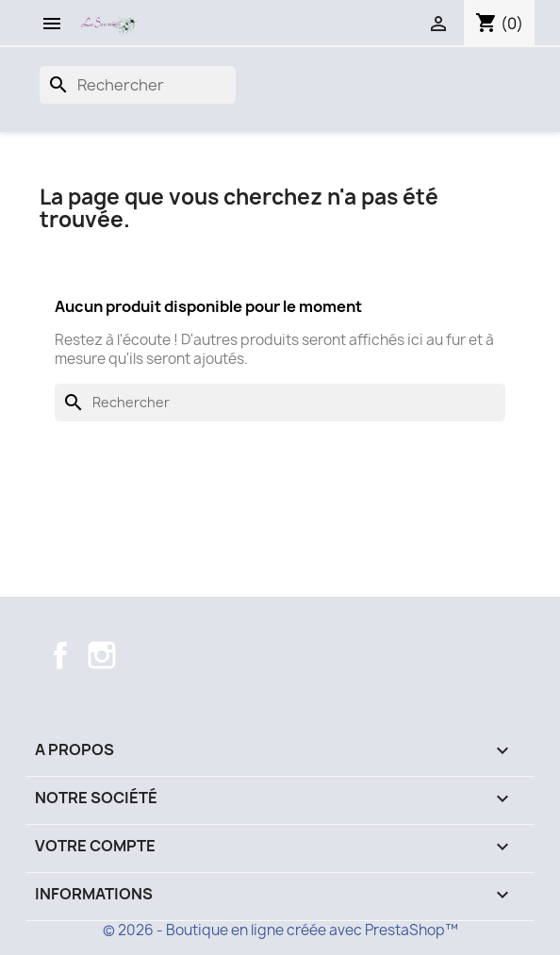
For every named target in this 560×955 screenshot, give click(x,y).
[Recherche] (138, 85)
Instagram (102, 655)
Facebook (60, 655)
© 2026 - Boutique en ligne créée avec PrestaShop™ (280, 930)
